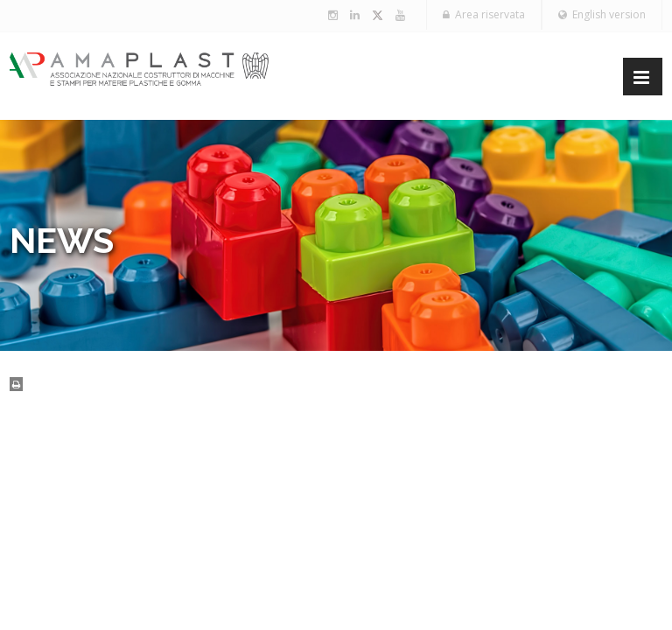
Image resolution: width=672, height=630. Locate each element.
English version (602, 14)
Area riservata (484, 14)
